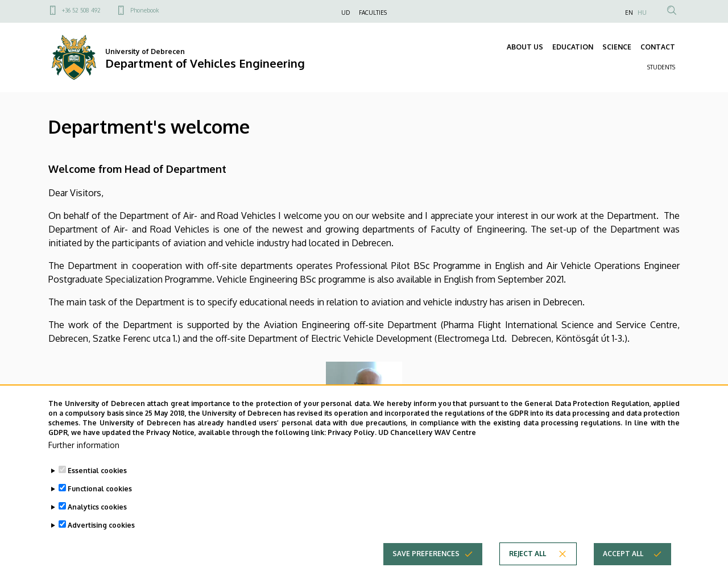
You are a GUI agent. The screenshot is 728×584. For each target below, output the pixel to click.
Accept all (623, 572)
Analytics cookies (97, 525)
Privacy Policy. (352, 451)
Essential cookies (97, 489)
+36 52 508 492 (81, 10)
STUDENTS (661, 67)
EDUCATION (573, 47)
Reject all (528, 572)
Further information (84, 463)
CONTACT (658, 47)
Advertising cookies (101, 543)
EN (629, 13)
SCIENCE (617, 47)
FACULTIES (373, 13)
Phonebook (144, 10)
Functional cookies (100, 507)
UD (346, 13)
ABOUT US (525, 47)
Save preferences (426, 572)
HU (642, 13)
